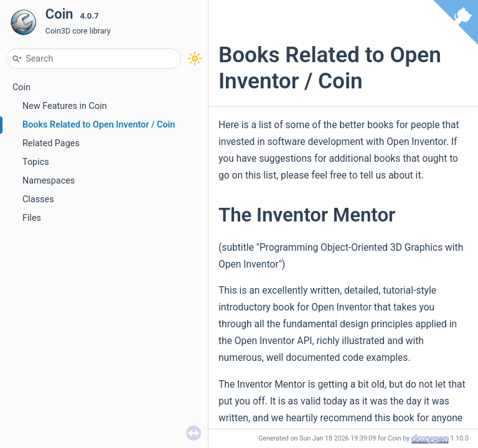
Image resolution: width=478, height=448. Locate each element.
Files (32, 218)
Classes (38, 199)
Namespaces (49, 181)
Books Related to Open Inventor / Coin (99, 125)
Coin (21, 87)
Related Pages (51, 143)
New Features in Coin (65, 106)
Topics (36, 162)
